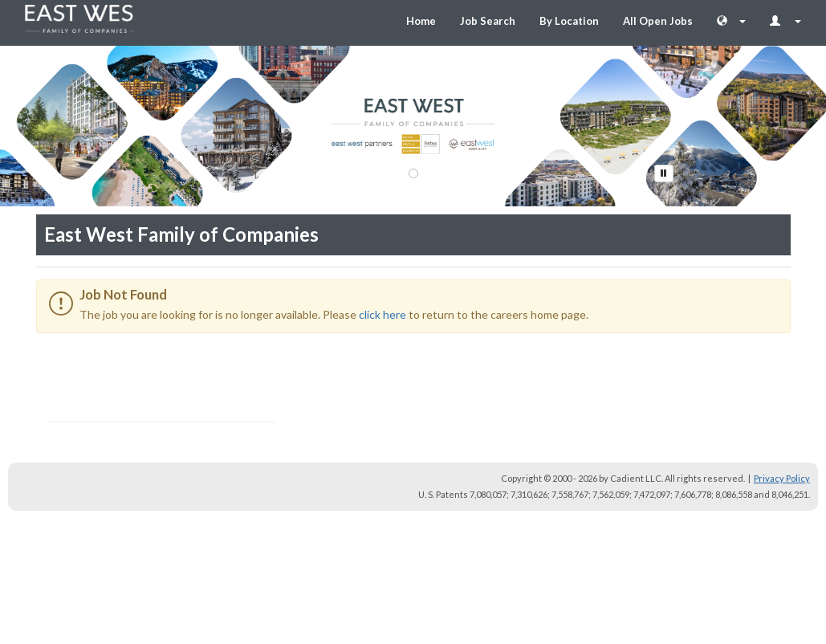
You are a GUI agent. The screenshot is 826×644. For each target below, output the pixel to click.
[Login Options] (785, 21)
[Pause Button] (664, 173)
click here (382, 314)
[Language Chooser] (731, 21)
